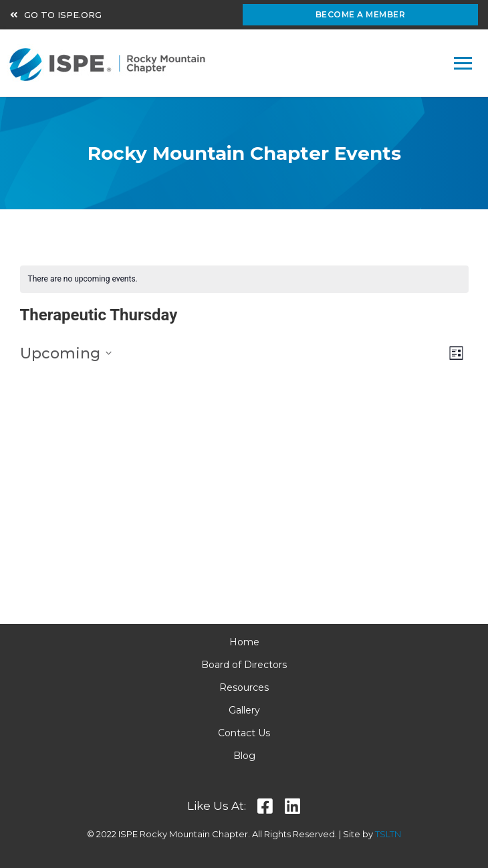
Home (244, 642)
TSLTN (388, 834)
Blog (244, 756)
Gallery (244, 710)
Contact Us (244, 733)
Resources (244, 687)
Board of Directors (244, 665)
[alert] (244, 279)
